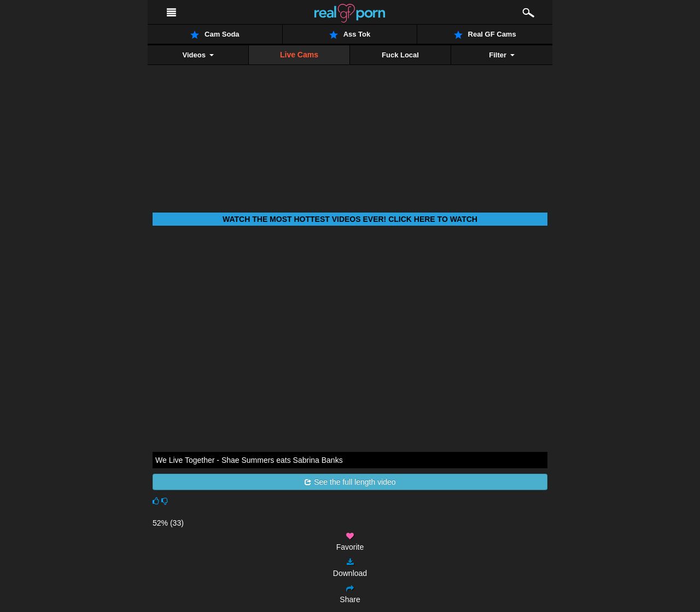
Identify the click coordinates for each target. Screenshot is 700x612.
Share (350, 594)
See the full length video (350, 482)
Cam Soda (215, 34)
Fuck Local (400, 55)
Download (350, 568)
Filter (501, 55)
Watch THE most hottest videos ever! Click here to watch (350, 219)
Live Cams (299, 55)
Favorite (350, 542)
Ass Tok (350, 34)
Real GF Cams (485, 34)
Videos (198, 55)
